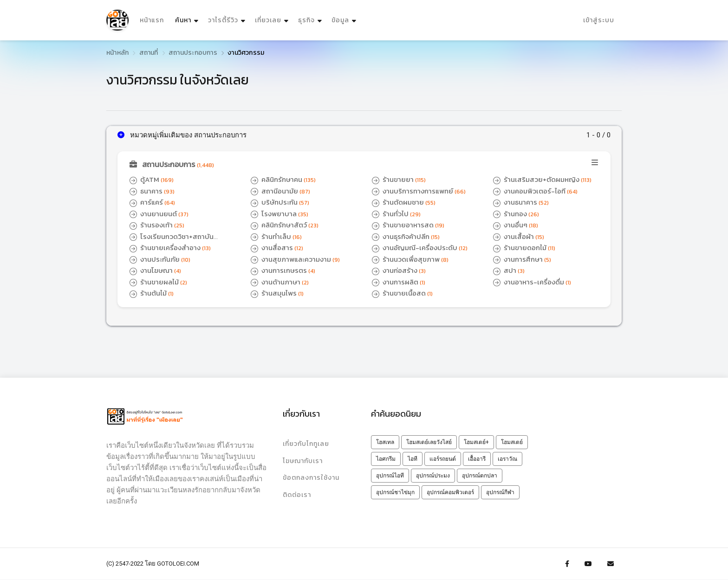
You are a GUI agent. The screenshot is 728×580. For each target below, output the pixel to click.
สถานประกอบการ (193, 53)
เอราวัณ (507, 459)
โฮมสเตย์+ (476, 442)
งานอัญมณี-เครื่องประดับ (420, 248)
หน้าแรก (152, 20)
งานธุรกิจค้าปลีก (406, 236)
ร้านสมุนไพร (277, 293)
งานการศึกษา (522, 259)
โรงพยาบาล (279, 214)
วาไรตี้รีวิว (223, 20)
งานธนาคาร (521, 202)
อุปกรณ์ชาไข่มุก (395, 492)
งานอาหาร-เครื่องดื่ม (532, 282)
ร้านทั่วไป (396, 214)
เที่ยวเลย (268, 20)
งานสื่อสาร (277, 248)
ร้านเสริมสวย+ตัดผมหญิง (542, 179)
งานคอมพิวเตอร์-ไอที (536, 191)
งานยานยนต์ (159, 214)
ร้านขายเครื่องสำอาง (170, 248)
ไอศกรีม (386, 459)
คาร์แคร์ (153, 202)
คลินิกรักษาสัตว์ (285, 225)
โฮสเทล (385, 442)
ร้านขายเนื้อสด (402, 293)
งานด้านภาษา (280, 282)
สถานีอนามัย (280, 191)
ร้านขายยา (399, 179)
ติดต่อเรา (297, 495)
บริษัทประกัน (280, 202)
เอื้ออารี (477, 459)
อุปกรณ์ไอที (390, 476)
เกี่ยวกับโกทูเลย (306, 444)
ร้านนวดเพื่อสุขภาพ (410, 259)
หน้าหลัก (117, 53)
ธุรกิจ (306, 20)
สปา (509, 270)
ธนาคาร (152, 191)
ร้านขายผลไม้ (159, 282)
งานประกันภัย (160, 259)
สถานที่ (149, 53)
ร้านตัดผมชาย (404, 202)
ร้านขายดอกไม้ (524, 248)
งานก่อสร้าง (399, 270)
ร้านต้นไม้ (152, 293)
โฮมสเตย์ (512, 442)
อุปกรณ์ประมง (433, 476)
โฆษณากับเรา (303, 461)
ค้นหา (188, 18)
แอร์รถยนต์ (443, 459)
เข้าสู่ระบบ (599, 20)
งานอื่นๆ (516, 225)
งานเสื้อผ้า (519, 236)
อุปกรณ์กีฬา (500, 492)
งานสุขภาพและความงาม (296, 259)
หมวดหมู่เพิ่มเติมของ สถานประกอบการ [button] (182, 135)
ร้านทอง (516, 214)
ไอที (413, 459)
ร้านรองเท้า (157, 225)
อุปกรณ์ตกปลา (480, 476)
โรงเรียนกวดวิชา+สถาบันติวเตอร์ (172, 242)
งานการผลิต (399, 282)
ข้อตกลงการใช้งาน (311, 478)
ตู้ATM (152, 179)
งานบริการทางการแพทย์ (419, 191)
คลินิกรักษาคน (284, 179)
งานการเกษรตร (283, 270)
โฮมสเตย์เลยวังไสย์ (429, 442)
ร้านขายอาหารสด (408, 225)
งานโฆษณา (156, 270)
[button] (364, 165)
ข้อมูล (340, 20)
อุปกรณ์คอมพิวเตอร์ (450, 492)
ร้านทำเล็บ (276, 236)
